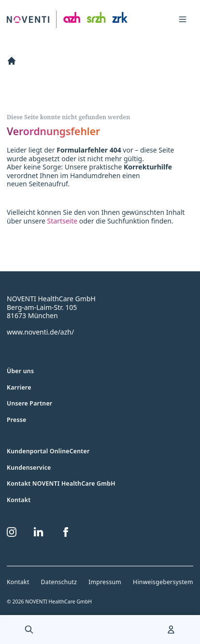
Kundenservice (29, 468)
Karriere (19, 387)
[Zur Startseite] (67, 20)
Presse (17, 420)
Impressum (105, 582)
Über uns (20, 371)
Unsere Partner (29, 403)
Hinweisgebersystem (163, 582)
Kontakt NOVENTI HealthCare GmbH (61, 483)
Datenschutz (59, 582)
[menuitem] (29, 630)
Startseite (63, 221)
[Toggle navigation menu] (183, 19)
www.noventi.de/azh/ (40, 332)
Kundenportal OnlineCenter (48, 451)
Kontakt (19, 500)
